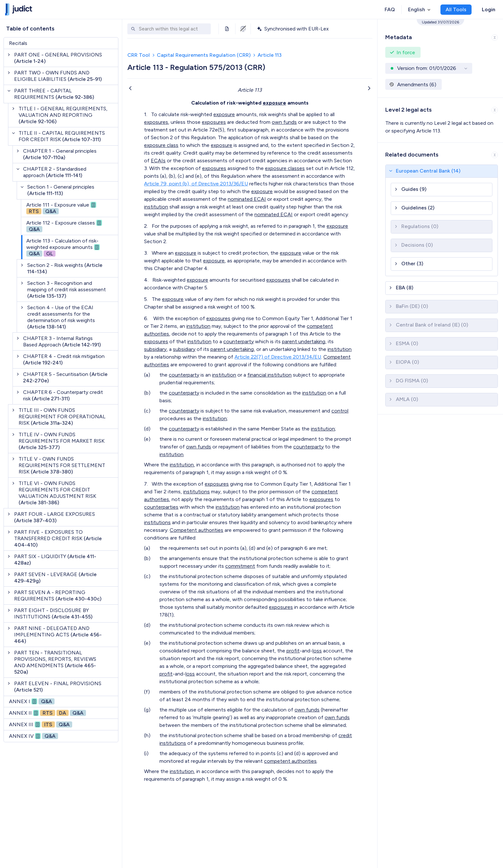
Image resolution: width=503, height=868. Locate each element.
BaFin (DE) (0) (412, 306)
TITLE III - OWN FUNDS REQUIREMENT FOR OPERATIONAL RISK (62, 417)
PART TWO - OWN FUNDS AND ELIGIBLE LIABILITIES (58, 76)
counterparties (161, 507)
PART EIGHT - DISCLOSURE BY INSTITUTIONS (53, 613)
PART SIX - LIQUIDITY (55, 560)
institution (156, 207)
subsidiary (155, 349)
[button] (440, 36)
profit (293, 651)
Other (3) (412, 264)
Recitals (18, 43)
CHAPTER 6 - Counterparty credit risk (63, 395)
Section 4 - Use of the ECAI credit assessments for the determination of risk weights (61, 317)
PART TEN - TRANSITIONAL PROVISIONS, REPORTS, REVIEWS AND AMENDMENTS (55, 662)
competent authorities (290, 761)
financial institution (269, 375)
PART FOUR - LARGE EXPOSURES (55, 517)
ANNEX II (47, 713)
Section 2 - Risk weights (65, 268)
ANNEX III (41, 724)
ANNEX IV (34, 736)
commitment (240, 566)
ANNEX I (32, 701)
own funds (284, 122)
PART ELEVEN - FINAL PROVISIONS (58, 687)
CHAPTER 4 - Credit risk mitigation (64, 359)
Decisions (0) (417, 245)
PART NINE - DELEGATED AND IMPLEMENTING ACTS (58, 635)
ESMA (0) (407, 343)
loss (317, 651)
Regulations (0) (420, 226)
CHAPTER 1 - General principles (60, 154)
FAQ (390, 9)
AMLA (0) (407, 399)
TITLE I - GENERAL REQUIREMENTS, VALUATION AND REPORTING (63, 115)
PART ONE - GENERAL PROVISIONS (58, 58)
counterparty (239, 341)
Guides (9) (414, 189)
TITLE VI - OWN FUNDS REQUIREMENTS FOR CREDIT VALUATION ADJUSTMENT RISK (57, 493)
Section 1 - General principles (61, 190)
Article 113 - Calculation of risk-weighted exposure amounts (63, 247)
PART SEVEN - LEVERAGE (55, 578)
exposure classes (285, 168)
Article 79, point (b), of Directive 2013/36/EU (196, 184)
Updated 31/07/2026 (440, 22)
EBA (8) (405, 288)
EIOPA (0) (407, 362)
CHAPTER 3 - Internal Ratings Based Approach (62, 341)
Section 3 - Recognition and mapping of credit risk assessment (67, 289)
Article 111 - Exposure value (61, 208)
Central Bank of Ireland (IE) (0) (432, 325)
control (340, 411)
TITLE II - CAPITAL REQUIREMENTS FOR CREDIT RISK (62, 136)
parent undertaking (304, 341)
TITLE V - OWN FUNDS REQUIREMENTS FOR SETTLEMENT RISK (62, 465)
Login (489, 9)
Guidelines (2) (418, 208)
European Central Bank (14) (428, 171)
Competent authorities (196, 530)
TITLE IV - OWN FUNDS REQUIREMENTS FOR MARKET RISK (62, 441)
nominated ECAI (247, 199)
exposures (156, 122)
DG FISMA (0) (412, 381)
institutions (196, 492)
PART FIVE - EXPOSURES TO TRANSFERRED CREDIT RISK (58, 538)
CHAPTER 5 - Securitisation (65, 377)
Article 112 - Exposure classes (64, 226)
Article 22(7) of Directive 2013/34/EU (278, 357)
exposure (274, 103)
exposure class (161, 145)
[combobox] (173, 29)
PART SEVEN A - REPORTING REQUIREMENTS (58, 596)
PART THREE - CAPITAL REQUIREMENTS (54, 94)
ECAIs (158, 161)
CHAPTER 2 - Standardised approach (55, 172)
